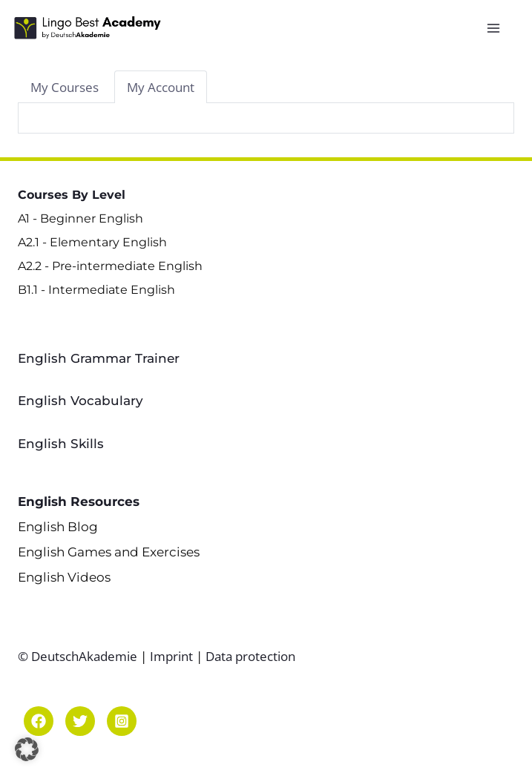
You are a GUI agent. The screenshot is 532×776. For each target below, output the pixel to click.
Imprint (171, 656)
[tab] (65, 87)
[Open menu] (497, 28)
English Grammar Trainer (99, 358)
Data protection (250, 656)
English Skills (61, 444)
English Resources (79, 502)
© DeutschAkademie (79, 656)
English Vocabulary (81, 401)
